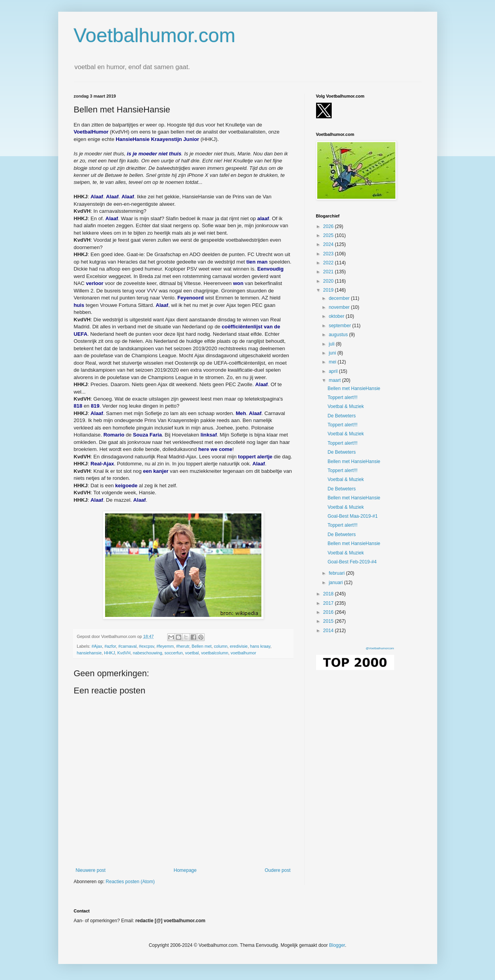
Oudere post (277, 870)
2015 (329, 621)
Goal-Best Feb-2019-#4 (352, 562)
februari (337, 573)
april (334, 371)
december (340, 298)
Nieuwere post (91, 870)
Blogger (337, 945)
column (221, 646)
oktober (337, 316)
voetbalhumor (243, 653)
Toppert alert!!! (342, 397)
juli (332, 344)
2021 (329, 272)
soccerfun (174, 653)
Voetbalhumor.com (155, 36)
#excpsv (147, 646)
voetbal (192, 653)
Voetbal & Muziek (346, 406)
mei (333, 362)
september (340, 326)
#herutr (183, 646)
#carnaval (128, 646)
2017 (329, 603)
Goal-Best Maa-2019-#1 (352, 516)
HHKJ (109, 653)
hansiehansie (89, 653)
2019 (329, 290)
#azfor (110, 646)
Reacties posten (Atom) (130, 882)
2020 (329, 281)
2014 (329, 631)
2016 (329, 612)
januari (336, 583)
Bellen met (201, 646)
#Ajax (97, 646)
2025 (329, 235)
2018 (329, 594)
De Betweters (341, 416)
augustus (339, 335)
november (340, 307)
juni (333, 353)
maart (335, 380)
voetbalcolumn (215, 653)
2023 (329, 254)
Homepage (185, 870)
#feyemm (165, 646)
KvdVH (124, 653)
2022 (329, 263)
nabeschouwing (147, 653)
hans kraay (260, 646)
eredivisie (239, 646)
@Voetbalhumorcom (380, 648)
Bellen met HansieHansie (354, 388)
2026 (329, 226)
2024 (329, 244)
